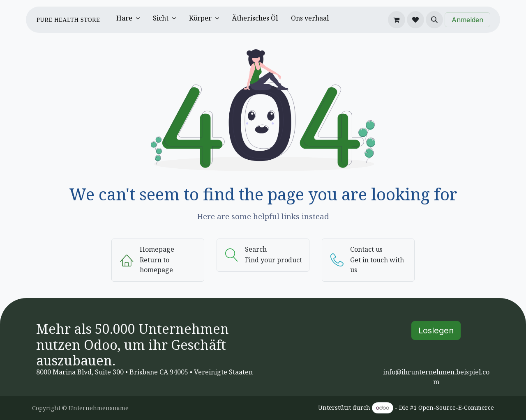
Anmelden (467, 20)
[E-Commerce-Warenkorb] (397, 20)
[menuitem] (128, 20)
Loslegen (436, 330)
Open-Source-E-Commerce (456, 407)
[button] (434, 20)
